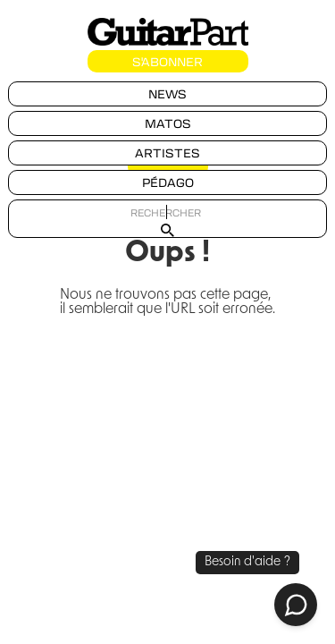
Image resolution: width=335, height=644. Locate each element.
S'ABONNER (167, 61)
